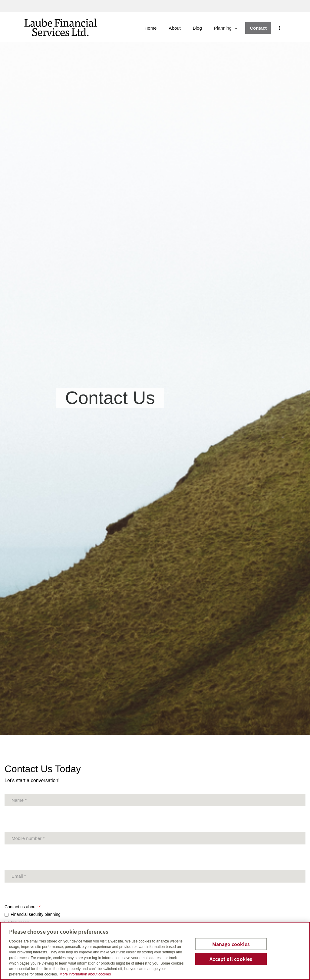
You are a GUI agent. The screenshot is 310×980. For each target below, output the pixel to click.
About (178, 28)
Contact (261, 28)
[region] (155, 951)
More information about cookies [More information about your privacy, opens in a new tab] (85, 974)
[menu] (282, 28)
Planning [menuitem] (229, 29)
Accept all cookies (231, 959)
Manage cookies (231, 944)
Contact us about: (23, 907)
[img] (155, 367)
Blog (200, 28)
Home (154, 28)
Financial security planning (36, 914)
